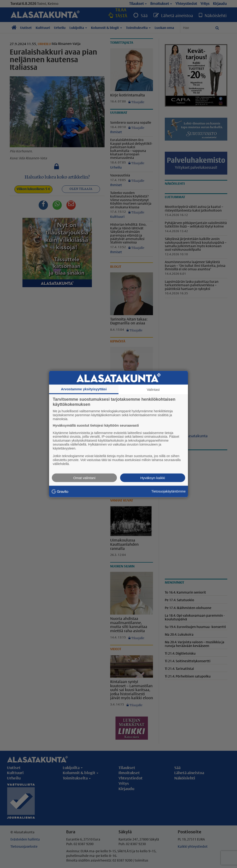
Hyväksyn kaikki (153, 478)
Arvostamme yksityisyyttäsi (84, 389)
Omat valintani (84, 478)
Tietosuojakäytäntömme (168, 491)
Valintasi (153, 389)
